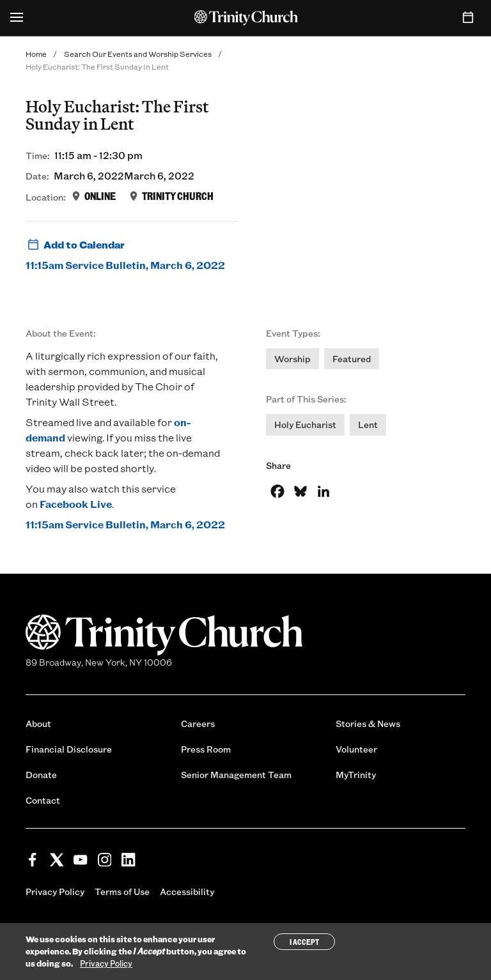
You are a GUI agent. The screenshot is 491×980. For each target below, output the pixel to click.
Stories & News (368, 724)
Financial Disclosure (69, 749)
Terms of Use (122, 892)
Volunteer (356, 749)
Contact (43, 800)
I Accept (304, 942)
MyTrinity (356, 775)
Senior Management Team (236, 775)
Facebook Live (76, 504)
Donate (41, 775)
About (38, 724)
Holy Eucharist (305, 425)
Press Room (206, 749)
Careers (198, 724)
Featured (352, 359)
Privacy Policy (55, 892)
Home (36, 54)
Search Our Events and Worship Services (138, 54)
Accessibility (187, 892)
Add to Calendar (75, 245)
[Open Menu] (17, 18)
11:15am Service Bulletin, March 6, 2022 (125, 265)
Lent (368, 425)
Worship (292, 359)
